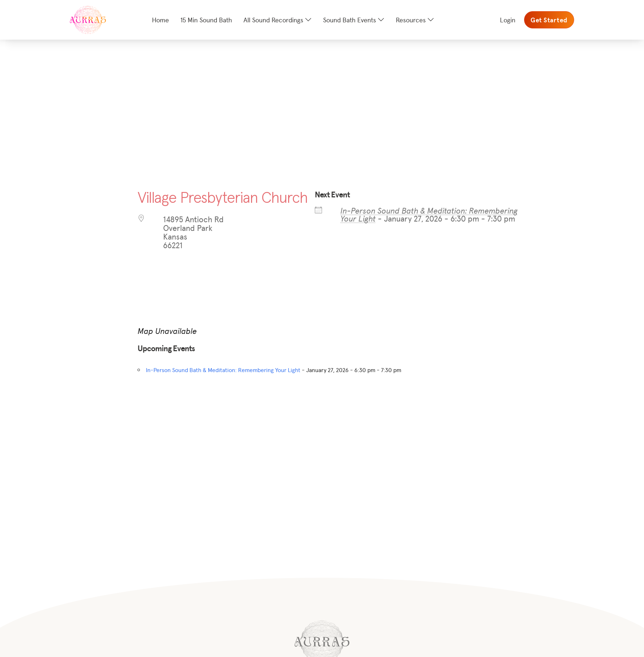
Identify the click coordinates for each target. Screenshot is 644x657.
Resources (411, 20)
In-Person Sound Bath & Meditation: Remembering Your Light (429, 214)
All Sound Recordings (273, 20)
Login (508, 20)
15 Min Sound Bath (206, 20)
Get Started (549, 20)
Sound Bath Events (350, 20)
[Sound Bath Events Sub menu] (381, 20)
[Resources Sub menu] (431, 20)
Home (160, 20)
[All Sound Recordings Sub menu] (308, 20)
